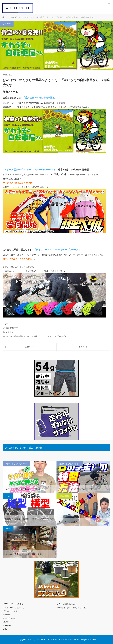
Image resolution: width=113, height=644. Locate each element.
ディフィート (51, 336)
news (8, 496)
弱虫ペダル (62, 336)
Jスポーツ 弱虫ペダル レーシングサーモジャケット (29, 170)
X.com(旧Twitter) (9, 618)
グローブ (41, 336)
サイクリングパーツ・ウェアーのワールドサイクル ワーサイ (54, 640)
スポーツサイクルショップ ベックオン (72, 608)
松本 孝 (15, 328)
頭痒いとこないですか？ (16, 464)
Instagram (7, 625)
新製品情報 (64, 496)
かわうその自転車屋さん (16, 336)
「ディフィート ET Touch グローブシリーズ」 (57, 250)
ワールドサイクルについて (14, 608)
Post (5, 324)
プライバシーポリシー (12, 611)
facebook (7, 615)
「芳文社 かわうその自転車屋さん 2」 (42, 98)
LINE (5, 629)
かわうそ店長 (32, 336)
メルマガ (7, 24)
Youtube (6, 622)
